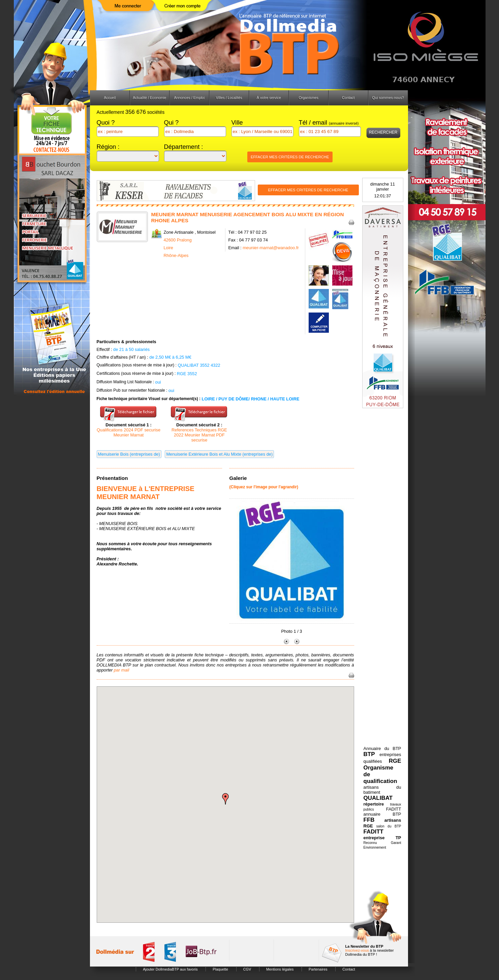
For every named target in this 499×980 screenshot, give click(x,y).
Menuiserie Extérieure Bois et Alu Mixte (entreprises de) (219, 454)
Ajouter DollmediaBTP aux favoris (170, 969)
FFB (369, 820)
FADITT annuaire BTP (382, 812)
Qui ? (171, 122)
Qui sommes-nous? (388, 98)
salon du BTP (389, 826)
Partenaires (318, 969)
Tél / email (329, 122)
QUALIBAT (378, 798)
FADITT (374, 832)
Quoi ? (106, 122)
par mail (122, 670)
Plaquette (220, 969)
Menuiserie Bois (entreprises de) (129, 454)
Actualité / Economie (149, 98)
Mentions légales (280, 969)
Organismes (308, 98)
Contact (348, 98)
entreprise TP (382, 838)
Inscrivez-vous (357, 950)
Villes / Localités (229, 98)
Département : (184, 147)
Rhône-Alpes (176, 255)
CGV (247, 969)
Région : (108, 147)
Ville (237, 122)
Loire (168, 248)
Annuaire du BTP (382, 748)
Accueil (110, 98)
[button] (225, 799)
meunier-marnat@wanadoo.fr (271, 248)
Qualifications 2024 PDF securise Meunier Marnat (129, 432)
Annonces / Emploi (189, 98)
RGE (395, 761)
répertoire (374, 804)
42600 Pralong (178, 240)
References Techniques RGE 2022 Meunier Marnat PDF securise (199, 435)
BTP (369, 754)
